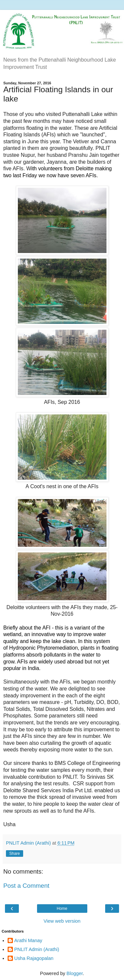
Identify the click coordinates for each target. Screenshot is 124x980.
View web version (62, 921)
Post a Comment (26, 886)
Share (15, 854)
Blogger (75, 973)
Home (62, 909)
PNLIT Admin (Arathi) (37, 949)
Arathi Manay (28, 940)
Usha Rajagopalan (34, 958)
